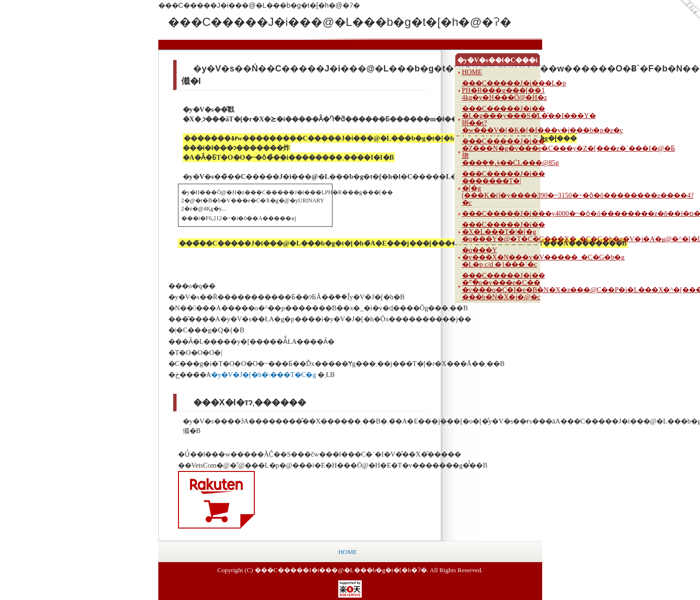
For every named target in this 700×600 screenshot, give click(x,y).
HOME (472, 72)
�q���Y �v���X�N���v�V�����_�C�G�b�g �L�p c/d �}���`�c (501, 257)
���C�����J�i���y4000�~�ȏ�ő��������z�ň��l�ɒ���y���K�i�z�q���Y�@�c (501, 213)
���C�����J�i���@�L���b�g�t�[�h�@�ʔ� (240, 22)
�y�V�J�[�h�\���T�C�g (264, 375)
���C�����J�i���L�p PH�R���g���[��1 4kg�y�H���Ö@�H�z (501, 90)
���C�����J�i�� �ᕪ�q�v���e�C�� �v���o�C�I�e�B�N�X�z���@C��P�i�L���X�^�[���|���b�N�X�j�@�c (501, 286)
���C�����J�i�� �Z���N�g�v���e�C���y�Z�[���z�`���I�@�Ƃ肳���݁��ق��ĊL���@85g (501, 152)
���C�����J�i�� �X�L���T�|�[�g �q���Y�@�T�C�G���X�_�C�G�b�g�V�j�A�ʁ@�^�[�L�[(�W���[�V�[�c (501, 232)
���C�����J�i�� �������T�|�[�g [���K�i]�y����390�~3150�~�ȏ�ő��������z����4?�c (501, 188)
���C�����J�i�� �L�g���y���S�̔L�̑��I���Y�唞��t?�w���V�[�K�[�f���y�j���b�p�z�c (501, 119)
